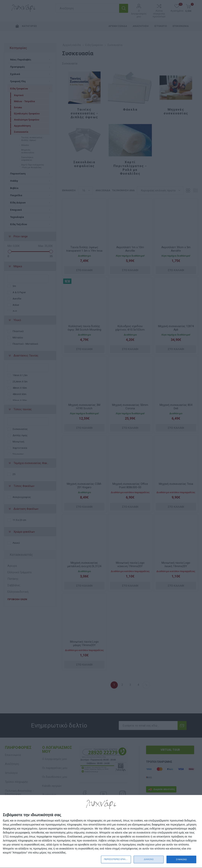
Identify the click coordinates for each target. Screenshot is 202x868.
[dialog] (101, 832)
